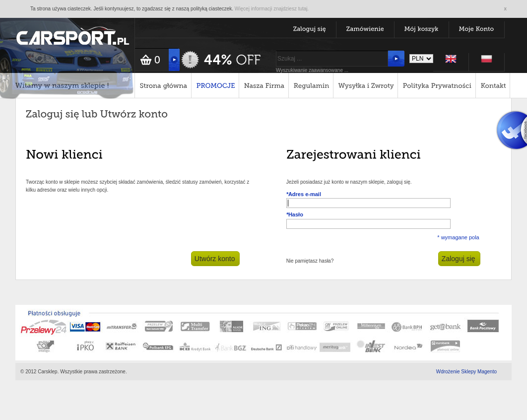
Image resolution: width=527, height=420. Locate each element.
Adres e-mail (304, 194)
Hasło (295, 214)
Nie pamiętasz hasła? (310, 261)
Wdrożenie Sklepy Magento (466, 372)
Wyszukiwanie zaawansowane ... (312, 70)
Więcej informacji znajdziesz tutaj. (272, 9)
